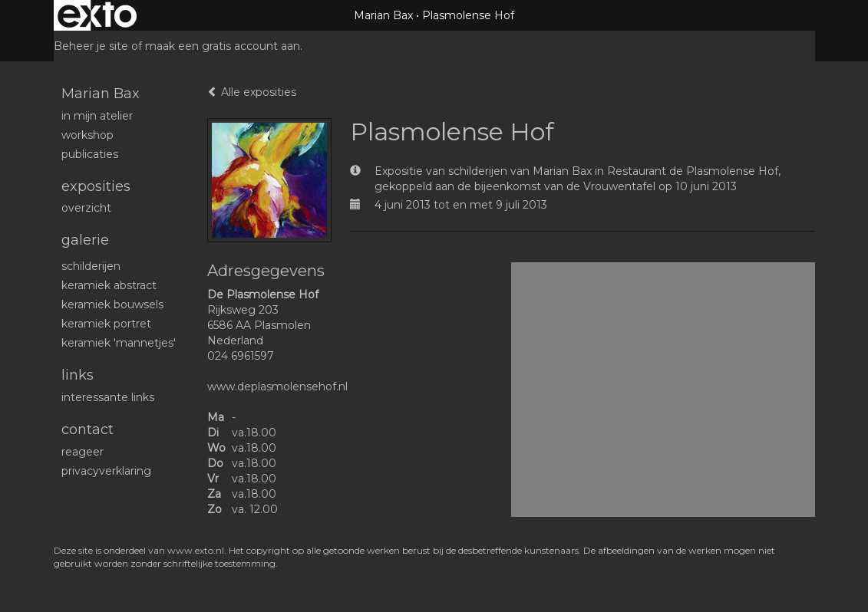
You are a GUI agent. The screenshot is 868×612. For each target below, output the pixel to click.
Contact (87, 429)
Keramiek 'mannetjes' (119, 343)
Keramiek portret (106, 324)
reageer (83, 452)
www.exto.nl (196, 550)
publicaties (90, 154)
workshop (87, 135)
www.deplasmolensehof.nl (277, 387)
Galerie (85, 240)
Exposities (96, 186)
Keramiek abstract (109, 285)
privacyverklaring (106, 471)
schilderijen (91, 266)
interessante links (108, 397)
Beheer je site (91, 46)
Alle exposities (252, 92)
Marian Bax (383, 15)
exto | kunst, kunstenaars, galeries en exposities (97, 15)
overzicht (86, 208)
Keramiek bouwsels (112, 304)
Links (78, 375)
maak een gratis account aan (223, 46)
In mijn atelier (97, 116)
